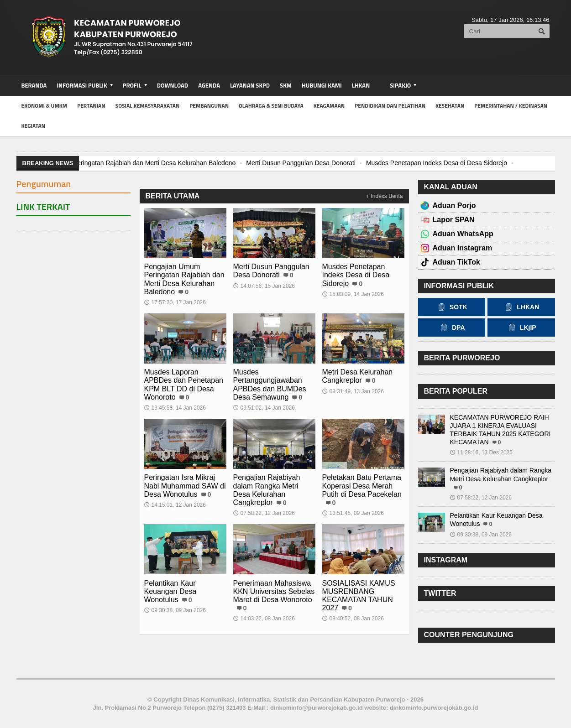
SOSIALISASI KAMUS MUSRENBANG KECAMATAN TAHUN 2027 (359, 596)
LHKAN (361, 85)
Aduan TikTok (456, 262)
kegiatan (34, 126)
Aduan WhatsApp (463, 234)
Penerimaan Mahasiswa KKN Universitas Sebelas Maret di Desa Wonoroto (274, 591)
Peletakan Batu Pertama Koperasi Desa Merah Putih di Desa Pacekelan (362, 486)
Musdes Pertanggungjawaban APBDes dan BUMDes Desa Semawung (270, 385)
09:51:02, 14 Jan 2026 (264, 408)
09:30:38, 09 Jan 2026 (175, 610)
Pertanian (91, 106)
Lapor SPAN (454, 220)
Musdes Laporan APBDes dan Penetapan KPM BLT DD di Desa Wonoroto (184, 385)
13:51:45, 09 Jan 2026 (353, 513)
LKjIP (521, 328)
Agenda (209, 85)
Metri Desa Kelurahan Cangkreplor (358, 376)
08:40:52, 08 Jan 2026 (353, 619)
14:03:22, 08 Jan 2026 (264, 619)
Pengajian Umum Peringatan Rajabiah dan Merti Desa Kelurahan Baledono (129, 163)
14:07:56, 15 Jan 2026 (264, 286)
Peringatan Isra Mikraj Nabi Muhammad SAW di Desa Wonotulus (185, 486)
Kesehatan (450, 106)
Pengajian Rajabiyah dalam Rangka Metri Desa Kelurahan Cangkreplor (267, 490)
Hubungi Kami (322, 85)
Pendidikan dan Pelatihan (390, 106)
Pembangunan (209, 106)
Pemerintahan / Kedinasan (511, 106)
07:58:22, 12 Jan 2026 (264, 513)
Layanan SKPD (250, 85)
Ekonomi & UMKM (45, 106)
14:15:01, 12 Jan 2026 (175, 505)
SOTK (452, 307)
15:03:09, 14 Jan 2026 (353, 294)
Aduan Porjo (454, 205)
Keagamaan (329, 106)
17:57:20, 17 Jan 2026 (175, 302)
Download (173, 85)
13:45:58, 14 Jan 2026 (175, 408)
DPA (452, 328)
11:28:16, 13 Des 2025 (481, 452)
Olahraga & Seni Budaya (271, 106)
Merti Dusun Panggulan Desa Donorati (301, 163)
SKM (286, 85)
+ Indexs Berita (384, 196)
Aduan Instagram (463, 248)
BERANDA (34, 85)
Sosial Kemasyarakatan (148, 106)
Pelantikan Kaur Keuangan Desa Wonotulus (170, 591)
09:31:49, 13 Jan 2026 (353, 391)
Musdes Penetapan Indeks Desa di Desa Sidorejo (437, 163)
